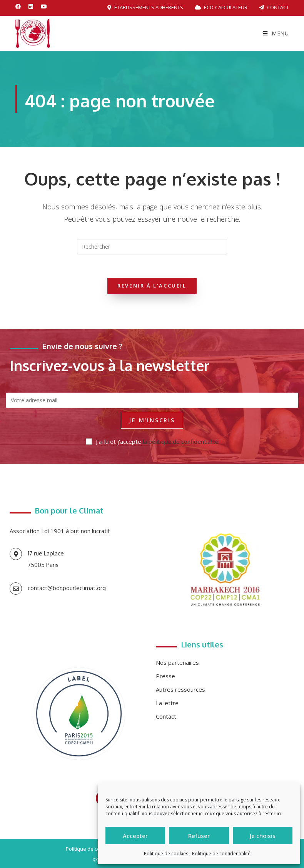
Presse (165, 676)
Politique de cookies (166, 854)
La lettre (167, 703)
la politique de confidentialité (181, 442)
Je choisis (263, 836)
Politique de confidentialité (221, 854)
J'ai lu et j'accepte (152, 442)
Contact (274, 7)
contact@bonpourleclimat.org (67, 588)
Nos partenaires (177, 662)
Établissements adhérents (145, 7)
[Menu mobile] (276, 33)
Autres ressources (180, 689)
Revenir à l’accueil (152, 286)
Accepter (135, 836)
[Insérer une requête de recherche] (152, 247)
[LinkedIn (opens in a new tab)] (31, 7)
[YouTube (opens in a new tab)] (44, 7)
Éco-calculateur (221, 7)
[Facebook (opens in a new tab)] (20, 7)
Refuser (199, 836)
